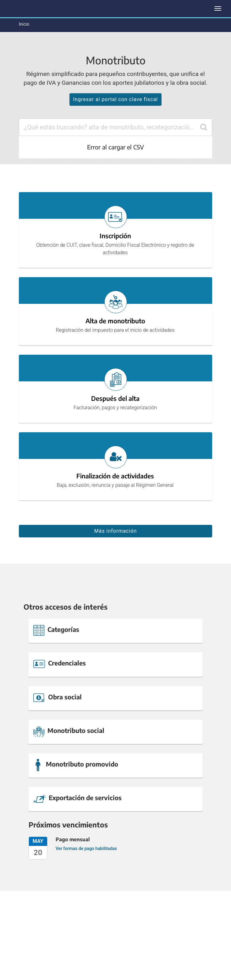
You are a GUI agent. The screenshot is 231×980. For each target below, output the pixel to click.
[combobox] (116, 127)
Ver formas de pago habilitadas (86, 848)
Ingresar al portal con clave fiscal (116, 99)
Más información (116, 531)
